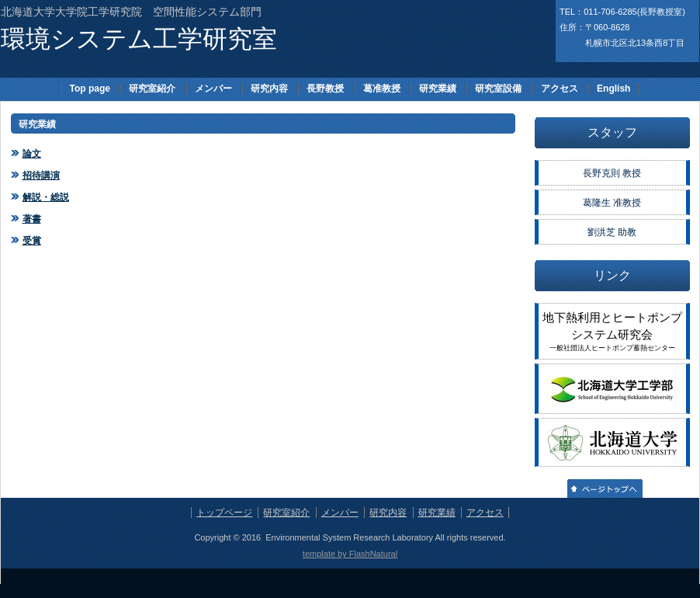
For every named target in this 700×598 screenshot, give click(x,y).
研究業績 (438, 89)
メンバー (213, 89)
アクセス (560, 89)
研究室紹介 (152, 89)
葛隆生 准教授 (612, 203)
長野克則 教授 (612, 173)
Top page (90, 89)
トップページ (224, 513)
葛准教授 (382, 89)
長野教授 (325, 89)
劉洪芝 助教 (612, 232)
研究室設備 (498, 89)
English (613, 89)
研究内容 (269, 89)
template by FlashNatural (350, 554)
